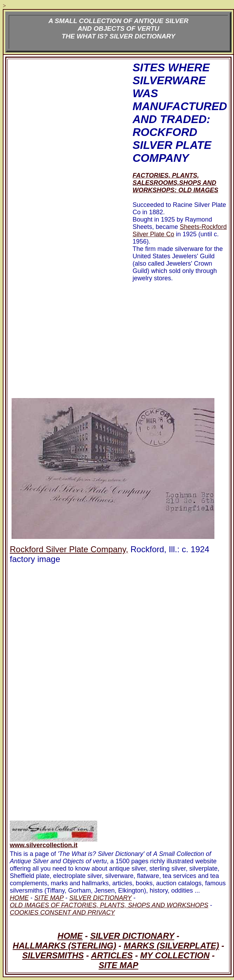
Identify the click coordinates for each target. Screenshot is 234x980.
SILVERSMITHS (53, 955)
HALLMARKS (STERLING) (64, 946)
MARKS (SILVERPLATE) (171, 946)
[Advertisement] (66, 171)
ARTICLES (112, 955)
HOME (70, 936)
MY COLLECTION (175, 955)
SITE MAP (118, 965)
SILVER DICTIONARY (132, 936)
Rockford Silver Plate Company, (69, 549)
